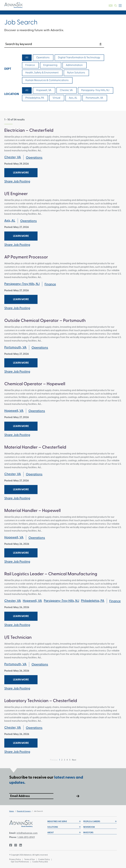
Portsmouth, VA (15, 348)
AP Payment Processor (26, 257)
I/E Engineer (16, 194)
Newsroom (89, 827)
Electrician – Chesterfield (29, 131)
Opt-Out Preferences (20, 862)
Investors (88, 833)
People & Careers (24, 811)
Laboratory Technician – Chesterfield (41, 701)
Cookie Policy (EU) (40, 862)
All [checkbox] (27, 58)
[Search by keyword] (54, 44)
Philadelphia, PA (93, 601)
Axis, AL (10, 221)
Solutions (64, 827)
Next (74, 760)
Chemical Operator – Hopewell (35, 384)
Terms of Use (30, 860)
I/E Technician (18, 638)
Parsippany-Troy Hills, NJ (22, 284)
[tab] (63, 182)
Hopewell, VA (14, 411)
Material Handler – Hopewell (32, 511)
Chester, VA (13, 157)
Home (12, 811)
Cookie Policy (44, 860)
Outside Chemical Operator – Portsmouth (45, 321)
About (64, 833)
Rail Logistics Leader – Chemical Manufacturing (51, 574)
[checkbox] (43, 58)
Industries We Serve (64, 822)
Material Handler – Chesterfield (35, 448)
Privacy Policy (15, 860)
